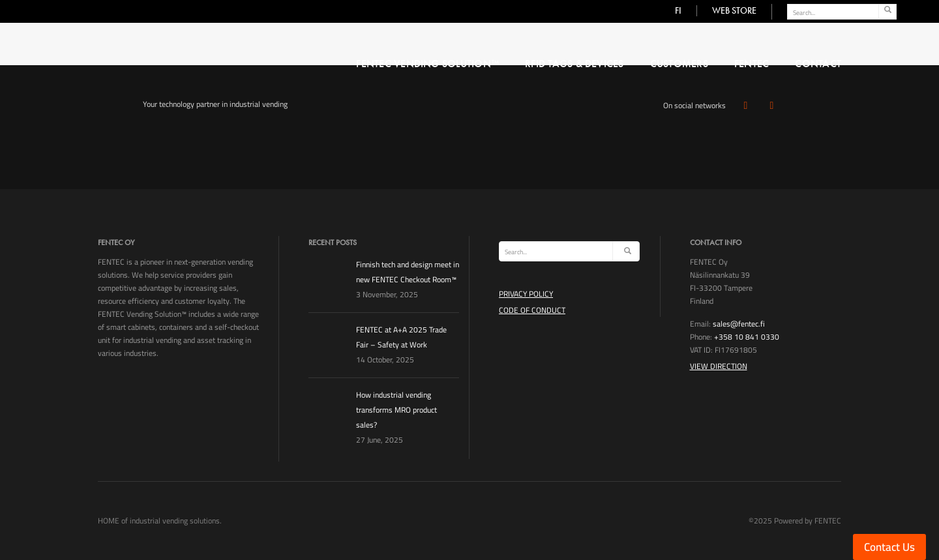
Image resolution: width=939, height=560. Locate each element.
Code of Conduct (532, 310)
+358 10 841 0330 (747, 337)
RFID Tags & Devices (574, 64)
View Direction (719, 366)
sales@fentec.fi (739, 324)
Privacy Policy (526, 294)
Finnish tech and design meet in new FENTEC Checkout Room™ (408, 272)
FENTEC (752, 64)
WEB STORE (734, 10)
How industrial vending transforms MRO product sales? (396, 410)
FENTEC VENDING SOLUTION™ (427, 64)
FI (678, 10)
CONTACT (818, 64)
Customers (679, 64)
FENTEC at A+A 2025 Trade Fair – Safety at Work (401, 337)
